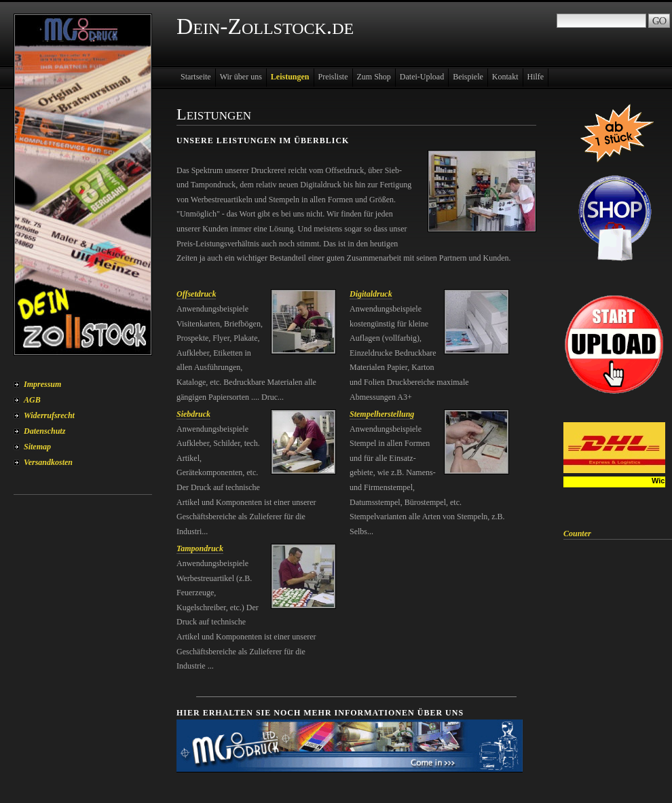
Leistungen (290, 77)
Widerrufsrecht (49, 415)
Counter (577, 534)
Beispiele (468, 77)
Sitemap (37, 447)
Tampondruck (200, 548)
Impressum (42, 384)
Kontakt (505, 77)
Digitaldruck (371, 294)
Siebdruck (193, 414)
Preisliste (333, 77)
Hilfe (536, 77)
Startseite (196, 77)
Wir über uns (241, 77)
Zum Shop (374, 77)
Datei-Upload (422, 77)
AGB (32, 400)
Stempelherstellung (382, 414)
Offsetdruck (196, 294)
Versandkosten (48, 462)
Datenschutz (44, 431)
